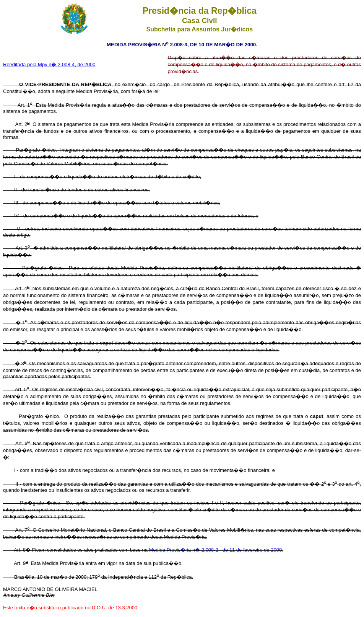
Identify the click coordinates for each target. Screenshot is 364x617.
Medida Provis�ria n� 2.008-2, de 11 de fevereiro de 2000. (216, 550)
